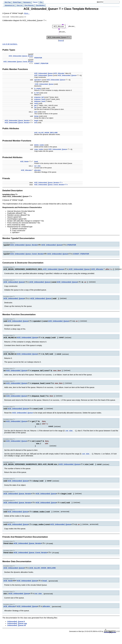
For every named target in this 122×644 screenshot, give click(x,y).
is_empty (38, 89)
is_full (36, 93)
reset (36, 104)
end (36, 123)
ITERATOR (38, 58)
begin (36, 121)
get (35, 106)
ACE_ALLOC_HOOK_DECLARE (46, 133)
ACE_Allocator (59, 74)
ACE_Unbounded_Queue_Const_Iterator (18, 62)
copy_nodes (39, 150)
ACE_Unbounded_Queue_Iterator (21, 56)
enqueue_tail (39, 97)
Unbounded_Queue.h (16, 620)
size (36, 112)
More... (27, 13)
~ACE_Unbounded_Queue (44, 84)
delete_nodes (39, 145)
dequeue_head (40, 102)
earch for (100, 2)
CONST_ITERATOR (41, 64)
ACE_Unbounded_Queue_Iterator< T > (48, 183)
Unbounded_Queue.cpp (17, 622)
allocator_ (38, 170)
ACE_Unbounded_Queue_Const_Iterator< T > (51, 185)
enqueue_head (40, 99)
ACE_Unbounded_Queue (43, 74)
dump (36, 116)
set (35, 108)
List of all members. (10, 44)
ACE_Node (24, 162)
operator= (38, 80)
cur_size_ (38, 166)
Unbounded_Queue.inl (17, 624)
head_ (36, 162)
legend (61, 41)
